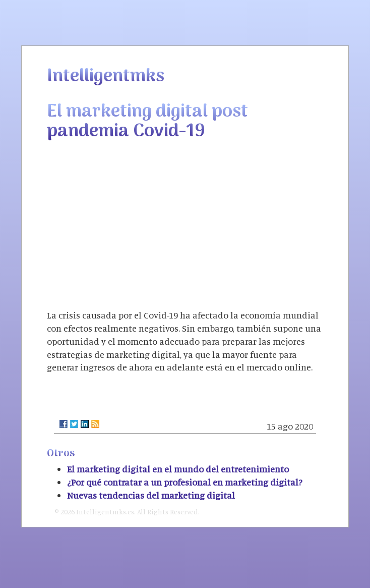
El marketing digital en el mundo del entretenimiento (178, 469)
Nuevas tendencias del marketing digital (151, 495)
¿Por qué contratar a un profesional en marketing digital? (185, 482)
